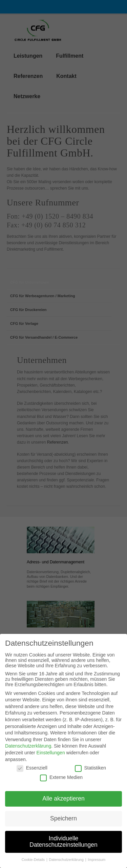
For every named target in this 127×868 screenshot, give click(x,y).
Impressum (97, 864)
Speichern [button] (63, 823)
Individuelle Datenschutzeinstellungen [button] (63, 846)
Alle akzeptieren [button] (63, 803)
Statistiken (91, 773)
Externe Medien (61, 782)
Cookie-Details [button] (34, 864)
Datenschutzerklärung (28, 751)
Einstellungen (51, 757)
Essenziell (32, 773)
